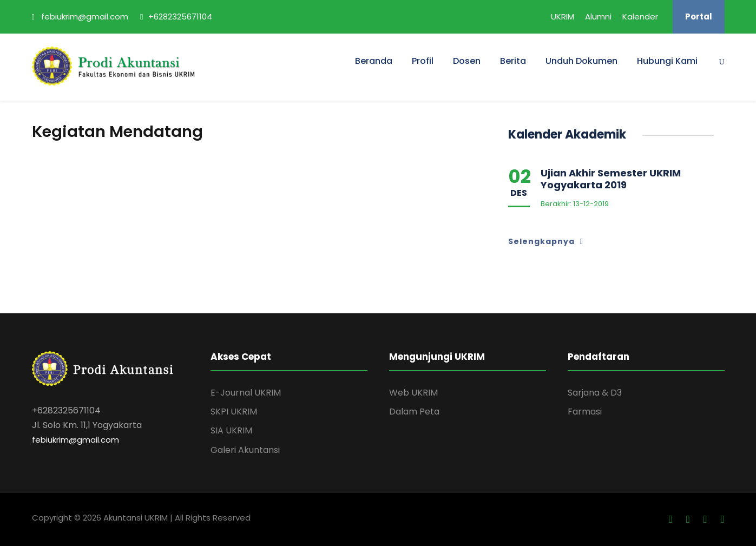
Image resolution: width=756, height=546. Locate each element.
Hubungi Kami (667, 61)
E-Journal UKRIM (246, 393)
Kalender (640, 17)
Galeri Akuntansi (245, 450)
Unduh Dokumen (581, 61)
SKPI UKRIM (234, 412)
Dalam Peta (414, 412)
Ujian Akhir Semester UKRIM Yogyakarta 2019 (611, 179)
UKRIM (563, 17)
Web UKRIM (413, 393)
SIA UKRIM (231, 430)
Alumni (598, 17)
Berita (513, 61)
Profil (423, 61)
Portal (699, 17)
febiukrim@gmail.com (75, 440)
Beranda (374, 61)
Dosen (467, 61)
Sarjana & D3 (595, 393)
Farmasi (585, 412)
